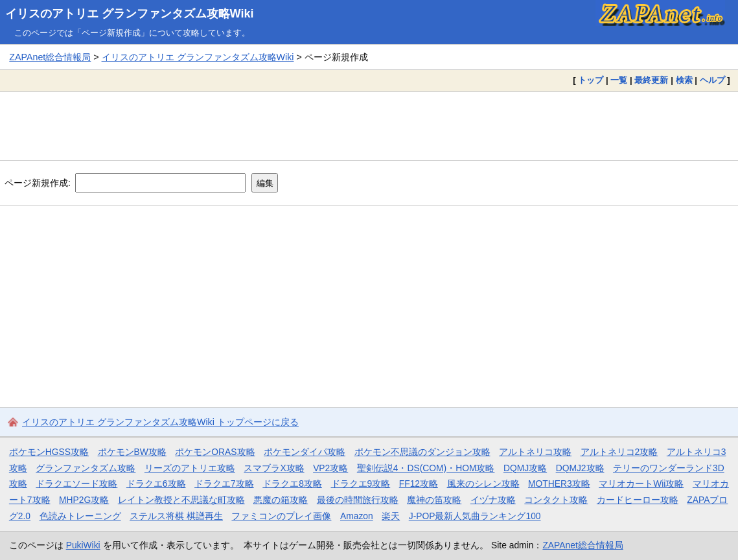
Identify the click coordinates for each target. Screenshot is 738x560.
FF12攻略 (419, 484)
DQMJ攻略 (525, 468)
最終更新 (651, 80)
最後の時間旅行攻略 (358, 500)
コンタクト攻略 (556, 500)
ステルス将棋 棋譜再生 (176, 516)
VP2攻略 (330, 468)
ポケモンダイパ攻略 (305, 452)
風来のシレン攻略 (483, 484)
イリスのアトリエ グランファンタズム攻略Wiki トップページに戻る (160, 422)
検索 (684, 80)
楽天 (391, 516)
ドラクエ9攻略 (361, 484)
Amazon (357, 516)
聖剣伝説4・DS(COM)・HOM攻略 (426, 468)
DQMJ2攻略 (580, 468)
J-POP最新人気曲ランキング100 (475, 516)
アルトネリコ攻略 (535, 452)
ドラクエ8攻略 (292, 484)
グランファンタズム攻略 (86, 468)
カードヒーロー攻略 (638, 500)
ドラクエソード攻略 (76, 484)
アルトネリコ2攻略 (619, 452)
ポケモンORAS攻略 (215, 452)
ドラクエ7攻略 (224, 484)
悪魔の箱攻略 (281, 500)
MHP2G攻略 (84, 500)
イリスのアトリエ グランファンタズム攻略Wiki (130, 14)
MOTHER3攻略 (559, 484)
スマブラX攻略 (274, 468)
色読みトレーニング (80, 516)
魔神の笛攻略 (434, 500)
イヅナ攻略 (493, 500)
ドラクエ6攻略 (156, 484)
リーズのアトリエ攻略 (190, 468)
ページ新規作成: (38, 183)
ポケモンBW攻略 (132, 452)
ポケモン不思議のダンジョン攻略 (422, 452)
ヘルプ (712, 80)
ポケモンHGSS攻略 (49, 452)
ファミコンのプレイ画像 (281, 516)
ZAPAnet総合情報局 (50, 57)
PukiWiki (83, 545)
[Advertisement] (369, 126)
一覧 (619, 80)
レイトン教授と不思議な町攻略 (181, 500)
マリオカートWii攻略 (641, 484)
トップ (591, 80)
